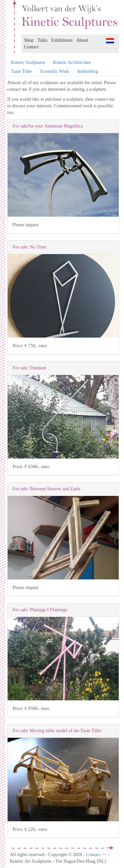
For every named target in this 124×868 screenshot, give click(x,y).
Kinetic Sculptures (28, 62)
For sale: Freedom (29, 368)
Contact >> (97, 855)
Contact (31, 47)
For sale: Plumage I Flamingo (40, 610)
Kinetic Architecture (72, 62)
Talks (42, 40)
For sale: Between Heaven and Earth (46, 489)
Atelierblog (88, 71)
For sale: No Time (29, 247)
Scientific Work (55, 71)
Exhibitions (62, 40)
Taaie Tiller (21, 71)
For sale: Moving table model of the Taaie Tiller (57, 731)
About (82, 40)
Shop (29, 40)
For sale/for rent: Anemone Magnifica (48, 126)
